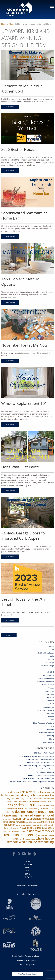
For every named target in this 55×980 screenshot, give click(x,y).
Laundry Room (48, 707)
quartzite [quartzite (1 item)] (9, 832)
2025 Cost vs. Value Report (44, 753)
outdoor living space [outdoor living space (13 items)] (44, 828)
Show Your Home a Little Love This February (38, 778)
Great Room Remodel (46, 678)
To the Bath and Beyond (45, 772)
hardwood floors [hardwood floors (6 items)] (47, 808)
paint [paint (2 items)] (4, 832)
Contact (28, 877)
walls (52, 656)
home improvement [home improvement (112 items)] (40, 812)
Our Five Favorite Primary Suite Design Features (36, 766)
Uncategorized (48, 742)
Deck (52, 720)
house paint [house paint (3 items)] (7, 819)
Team (52, 650)
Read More (10, 107)
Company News (48, 685)
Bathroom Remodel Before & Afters (41, 775)
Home (4, 24)
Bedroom (50, 694)
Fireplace (50, 698)
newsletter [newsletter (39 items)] (26, 828)
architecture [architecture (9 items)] (14, 792)
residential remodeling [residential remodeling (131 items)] (21, 835)
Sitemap (21, 965)
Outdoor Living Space (46, 653)
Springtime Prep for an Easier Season (40, 759)
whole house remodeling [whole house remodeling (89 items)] (36, 842)
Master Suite (49, 691)
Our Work (28, 864)
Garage (51, 688)
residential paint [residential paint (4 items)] (19, 832)
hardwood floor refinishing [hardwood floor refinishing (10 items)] (27, 808)
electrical (51, 672)
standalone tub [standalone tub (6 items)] (44, 835)
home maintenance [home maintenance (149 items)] (17, 815)
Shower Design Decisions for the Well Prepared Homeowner (32, 782)
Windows (50, 701)
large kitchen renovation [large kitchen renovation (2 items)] (32, 822)
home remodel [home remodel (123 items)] (43, 815)
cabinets (51, 739)
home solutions (48, 675)
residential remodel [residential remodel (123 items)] (40, 831)
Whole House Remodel (45, 682)
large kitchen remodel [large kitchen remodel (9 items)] (14, 822)
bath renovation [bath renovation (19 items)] (45, 792)
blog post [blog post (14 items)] (24, 798)
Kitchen (51, 717)
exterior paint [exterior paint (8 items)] (44, 805)
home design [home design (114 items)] (15, 812)
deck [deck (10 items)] (46, 801)
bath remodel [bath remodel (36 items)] (28, 792)
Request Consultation (28, 885)
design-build (49, 704)
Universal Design (48, 666)
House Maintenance (46, 733)
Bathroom (50, 713)
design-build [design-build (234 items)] (28, 805)
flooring (51, 659)
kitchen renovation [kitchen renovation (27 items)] (43, 819)
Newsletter (50, 729)
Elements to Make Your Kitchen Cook (40, 763)
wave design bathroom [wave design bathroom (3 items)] (27, 839)
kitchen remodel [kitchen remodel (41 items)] (22, 819)
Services (28, 867)
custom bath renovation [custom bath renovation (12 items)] (31, 801)
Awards (51, 647)
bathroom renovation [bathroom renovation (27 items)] (42, 795)
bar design (50, 663)
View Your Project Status (28, 974)
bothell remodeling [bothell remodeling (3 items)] (37, 799)
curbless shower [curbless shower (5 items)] (12, 801)
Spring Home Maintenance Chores (41, 769)
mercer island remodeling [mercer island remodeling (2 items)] (40, 825)
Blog (11, 24)
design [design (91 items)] (13, 805)
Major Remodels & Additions (44, 723)
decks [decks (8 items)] (51, 801)
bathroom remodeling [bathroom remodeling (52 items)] (15, 795)
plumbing (50, 736)
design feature (49, 669)
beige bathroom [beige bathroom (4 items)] (13, 799)
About (28, 871)
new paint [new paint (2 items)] (16, 828)
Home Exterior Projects (45, 710)
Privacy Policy (30, 965)
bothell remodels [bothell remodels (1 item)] (49, 799)
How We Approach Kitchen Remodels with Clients (36, 756)
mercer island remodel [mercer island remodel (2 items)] (23, 825)
